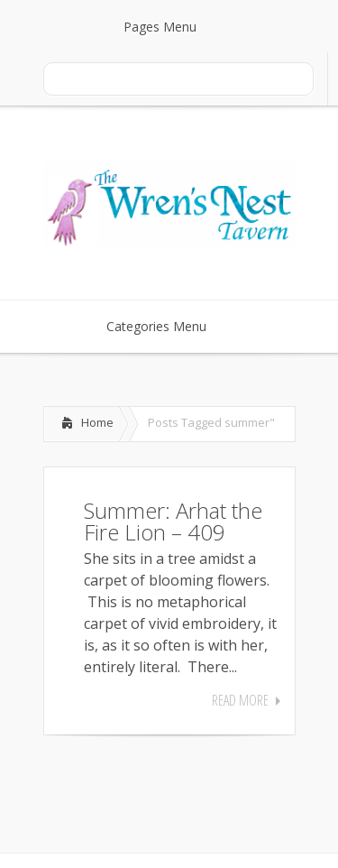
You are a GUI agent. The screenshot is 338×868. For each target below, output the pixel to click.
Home (97, 422)
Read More (240, 700)
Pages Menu (171, 27)
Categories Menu (168, 326)
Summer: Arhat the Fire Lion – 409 (173, 521)
